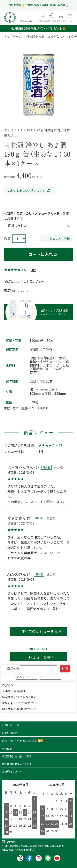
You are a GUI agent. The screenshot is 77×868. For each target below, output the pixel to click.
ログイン (8, 685)
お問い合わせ (9, 733)
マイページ (23, 677)
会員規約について (12, 771)
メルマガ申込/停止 (14, 691)
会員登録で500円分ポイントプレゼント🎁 (38, 28)
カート (44, 677)
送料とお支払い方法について (29, 191)
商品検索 (32, 669)
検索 (65, 669)
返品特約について (16, 291)
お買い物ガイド (11, 725)
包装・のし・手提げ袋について (23, 741)
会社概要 (7, 749)
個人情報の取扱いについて (19, 709)
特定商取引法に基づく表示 (19, 697)
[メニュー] (70, 16)
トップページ (13, 36)
